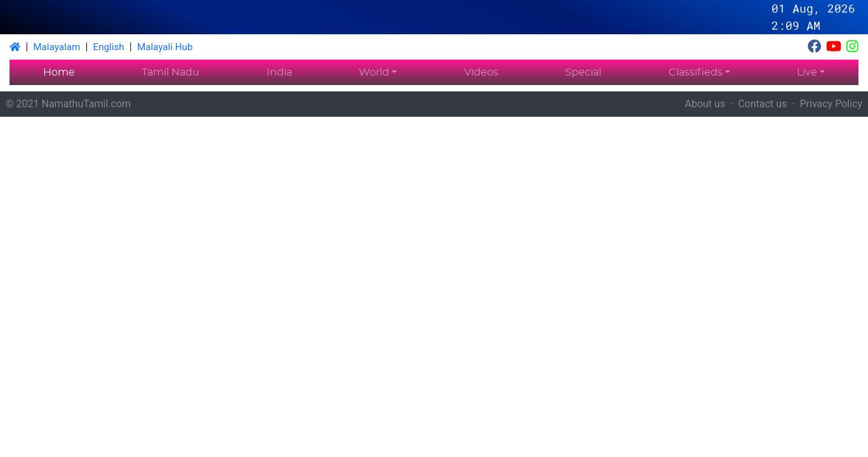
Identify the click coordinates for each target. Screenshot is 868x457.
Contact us (762, 104)
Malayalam (57, 47)
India (279, 72)
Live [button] (807, 72)
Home (59, 72)
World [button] (374, 72)
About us (705, 104)
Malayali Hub (165, 47)
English (109, 47)
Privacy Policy (831, 104)
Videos (481, 72)
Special (583, 72)
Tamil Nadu (170, 72)
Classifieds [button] (696, 72)
